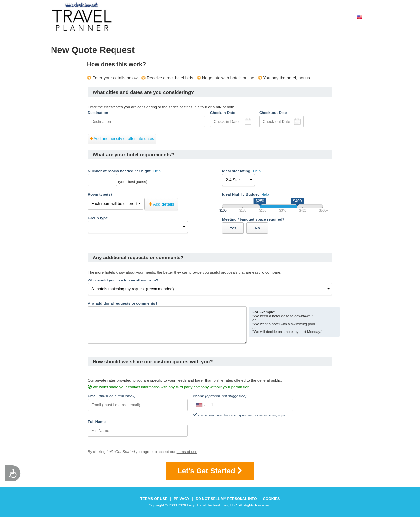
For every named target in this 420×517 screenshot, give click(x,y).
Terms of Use (154, 499)
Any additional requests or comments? (123, 303)
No (257, 228)
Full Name (97, 422)
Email (111, 396)
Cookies (272, 499)
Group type (98, 218)
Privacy (181, 499)
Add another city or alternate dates (122, 139)
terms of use (187, 452)
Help (157, 171)
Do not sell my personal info (226, 499)
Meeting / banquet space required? (253, 219)
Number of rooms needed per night (124, 171)
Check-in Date (223, 113)
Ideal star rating (241, 171)
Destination (98, 113)
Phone (220, 396)
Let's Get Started (210, 471)
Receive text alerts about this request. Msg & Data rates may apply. (239, 415)
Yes (233, 228)
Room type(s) (100, 194)
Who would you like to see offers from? (123, 280)
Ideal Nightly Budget (245, 194)
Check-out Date (273, 113)
